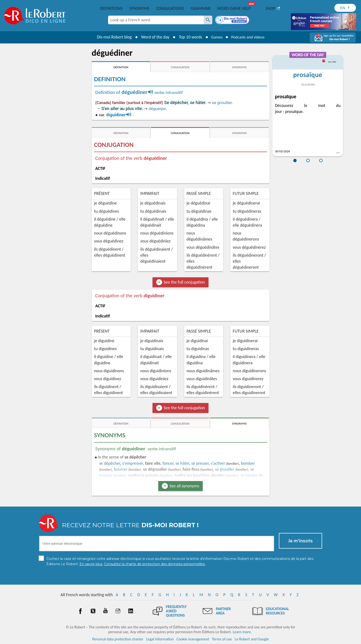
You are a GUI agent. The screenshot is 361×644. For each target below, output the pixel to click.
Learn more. (242, 632)
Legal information (160, 639)
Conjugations (170, 8)
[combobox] (156, 20)
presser (200, 463)
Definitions (111, 8)
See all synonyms (184, 486)
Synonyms (139, 8)
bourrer (121, 469)
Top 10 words (188, 37)
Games (215, 37)
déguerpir (157, 109)
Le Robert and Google (252, 639)
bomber (248, 463)
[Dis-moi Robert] (233, 20)
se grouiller (222, 103)
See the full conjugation (184, 282)
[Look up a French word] (208, 20)
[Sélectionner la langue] (345, 8)
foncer (168, 463)
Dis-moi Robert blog (112, 37)
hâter (182, 463)
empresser (133, 463)
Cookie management (193, 639)
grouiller (225, 469)
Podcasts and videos (248, 37)
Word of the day (153, 37)
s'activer (218, 463)
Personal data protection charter (118, 639)
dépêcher (110, 463)
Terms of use (222, 639)
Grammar (201, 8)
